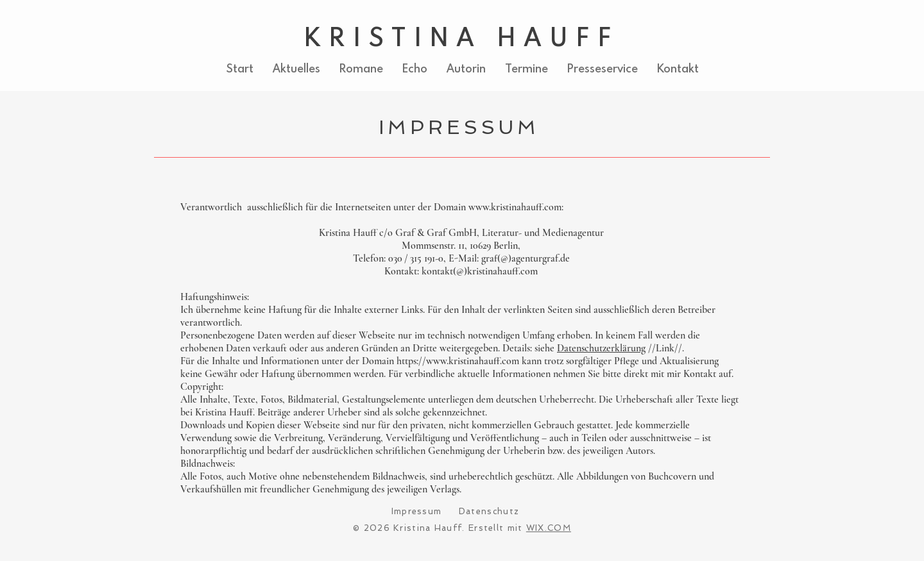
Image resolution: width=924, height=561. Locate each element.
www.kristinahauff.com (515, 207)
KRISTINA (393, 37)
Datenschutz (489, 511)
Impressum (417, 511)
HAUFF (551, 37)
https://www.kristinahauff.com (458, 361)
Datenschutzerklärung (601, 348)
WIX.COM (549, 528)
